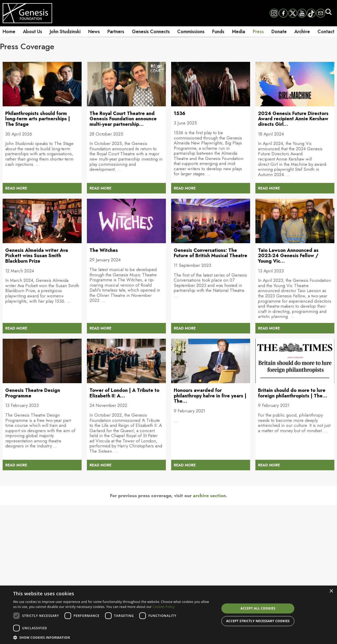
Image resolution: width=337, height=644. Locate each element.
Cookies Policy (164, 607)
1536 (180, 113)
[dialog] (168, 615)
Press (258, 32)
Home (9, 32)
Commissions (191, 32)
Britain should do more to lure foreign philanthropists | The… (293, 393)
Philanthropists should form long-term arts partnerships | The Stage (38, 119)
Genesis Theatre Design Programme (33, 393)
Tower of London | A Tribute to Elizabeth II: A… (124, 393)
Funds (218, 32)
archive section (209, 496)
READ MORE (16, 188)
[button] (113, 637)
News (94, 32)
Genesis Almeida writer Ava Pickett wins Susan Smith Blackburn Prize (37, 256)
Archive (302, 32)
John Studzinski (65, 32)
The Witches (104, 250)
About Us (33, 32)
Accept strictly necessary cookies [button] (258, 621)
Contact (326, 32)
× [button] (331, 591)
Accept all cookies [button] (258, 608)
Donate (279, 32)
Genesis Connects (151, 32)
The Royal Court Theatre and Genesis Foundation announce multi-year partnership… (123, 119)
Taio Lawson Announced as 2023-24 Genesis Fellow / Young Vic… (288, 256)
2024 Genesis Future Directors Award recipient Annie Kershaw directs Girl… (293, 119)
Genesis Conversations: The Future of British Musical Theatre (210, 253)
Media (239, 32)
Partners (116, 32)
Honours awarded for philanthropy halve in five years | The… (210, 396)
